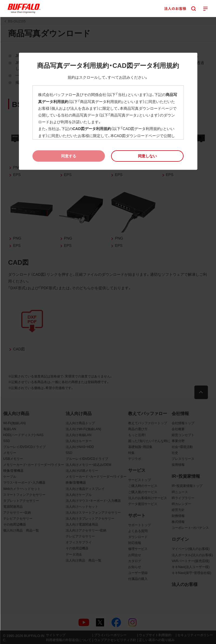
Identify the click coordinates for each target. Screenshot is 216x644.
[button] (147, 156)
